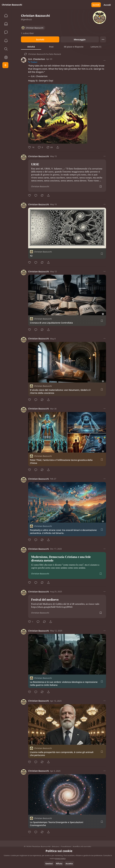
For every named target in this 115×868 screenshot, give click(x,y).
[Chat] (6, 32)
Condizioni (66, 847)
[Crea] (5, 65)
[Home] (6, 16)
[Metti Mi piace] (31, 147)
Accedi (107, 5)
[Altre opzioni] (105, 60)
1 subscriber (27, 33)
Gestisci (49, 864)
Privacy (56, 847)
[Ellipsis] (103, 39)
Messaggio (80, 39)
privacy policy (60, 858)
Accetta (69, 864)
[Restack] (50, 147)
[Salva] (101, 186)
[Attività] (6, 41)
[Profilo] (6, 57)
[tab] (31, 47)
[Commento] (40, 147)
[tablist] (63, 47)
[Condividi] (58, 147)
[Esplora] (6, 49)
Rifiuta (59, 864)
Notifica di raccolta (82, 847)
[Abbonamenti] (6, 24)
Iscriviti (96, 5)
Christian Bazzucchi (37, 54)
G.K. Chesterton (37, 59)
